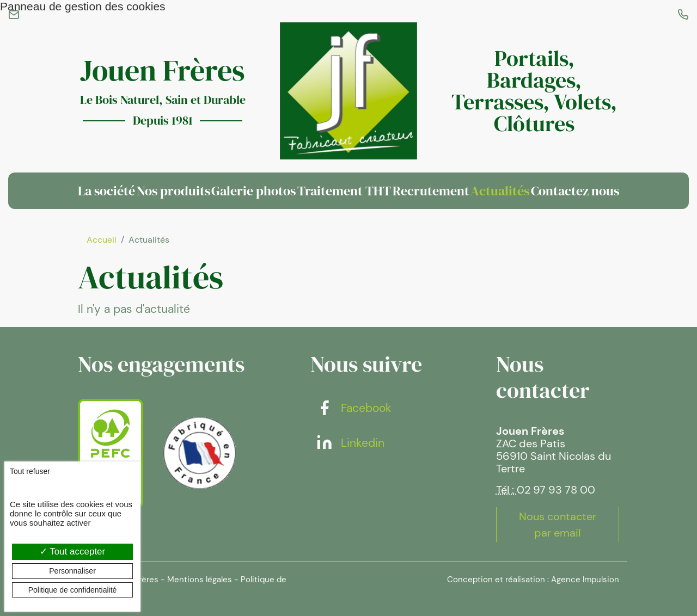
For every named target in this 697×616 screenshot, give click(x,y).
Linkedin (350, 443)
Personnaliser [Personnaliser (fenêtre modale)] (72, 571)
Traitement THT (344, 191)
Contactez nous (575, 191)
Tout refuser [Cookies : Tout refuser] (30, 471)
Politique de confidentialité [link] (73, 590)
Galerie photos (253, 191)
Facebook (354, 408)
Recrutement (431, 191)
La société (106, 191)
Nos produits (173, 191)
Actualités (500, 191)
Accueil (102, 240)
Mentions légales (200, 580)
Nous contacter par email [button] (558, 525)
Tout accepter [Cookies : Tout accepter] (72, 552)
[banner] (348, 91)
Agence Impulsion (585, 580)
